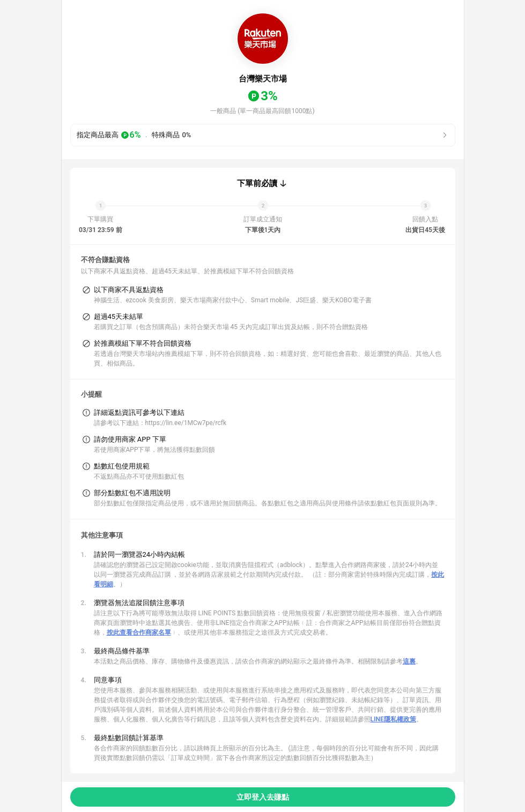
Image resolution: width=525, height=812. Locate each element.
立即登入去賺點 (263, 797)
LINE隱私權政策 (393, 719)
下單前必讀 (257, 183)
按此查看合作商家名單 (139, 632)
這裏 (409, 661)
